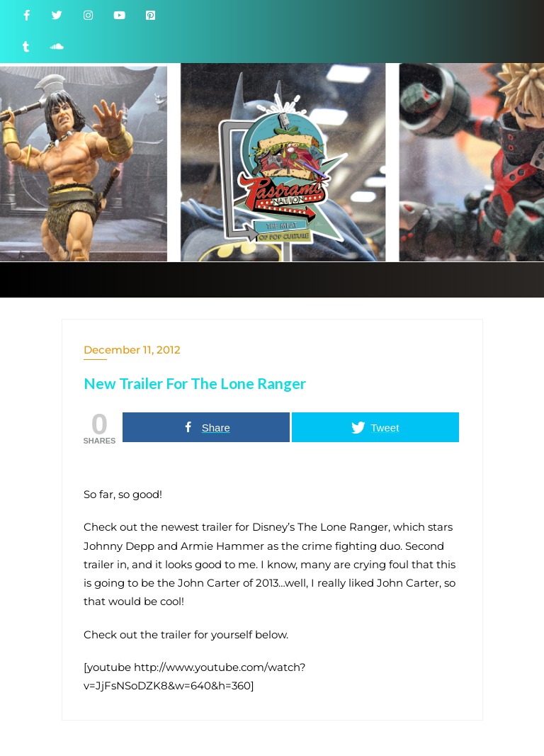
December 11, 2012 (132, 350)
